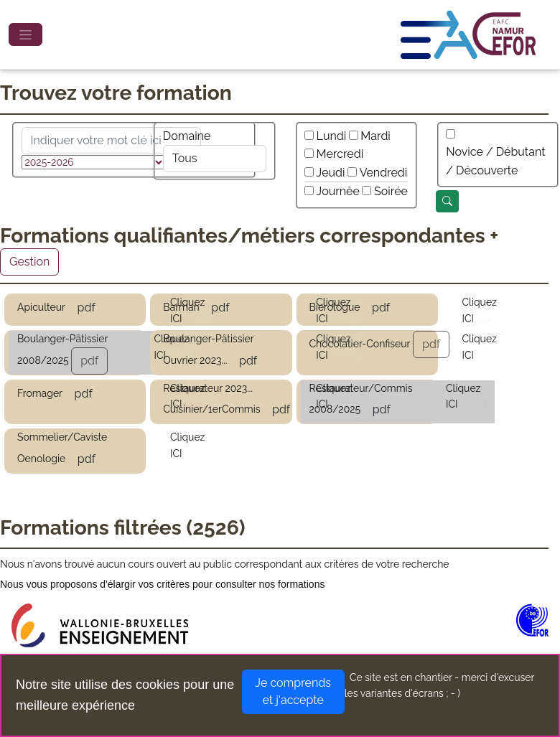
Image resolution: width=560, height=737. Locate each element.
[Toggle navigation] (25, 34)
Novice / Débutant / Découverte (495, 161)
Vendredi (384, 173)
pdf (87, 308)
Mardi (375, 136)
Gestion (29, 262)
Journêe (338, 191)
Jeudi (331, 173)
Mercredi (340, 154)
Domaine (187, 136)
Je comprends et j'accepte (293, 691)
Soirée (391, 191)
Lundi (332, 136)
